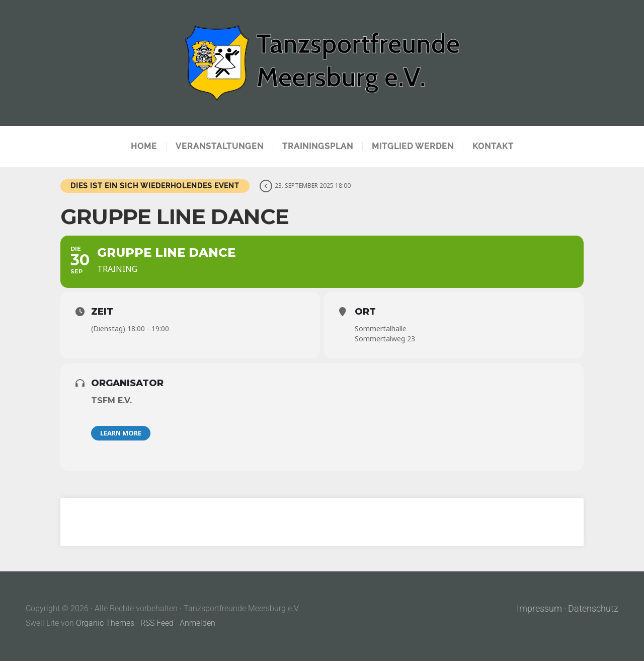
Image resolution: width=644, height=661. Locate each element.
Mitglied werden (413, 146)
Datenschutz (593, 609)
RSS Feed (157, 623)
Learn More (121, 433)
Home (144, 146)
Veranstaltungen (220, 146)
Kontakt (493, 146)
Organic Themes (105, 623)
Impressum (539, 609)
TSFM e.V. (111, 400)
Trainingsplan (318, 146)
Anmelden (197, 623)
